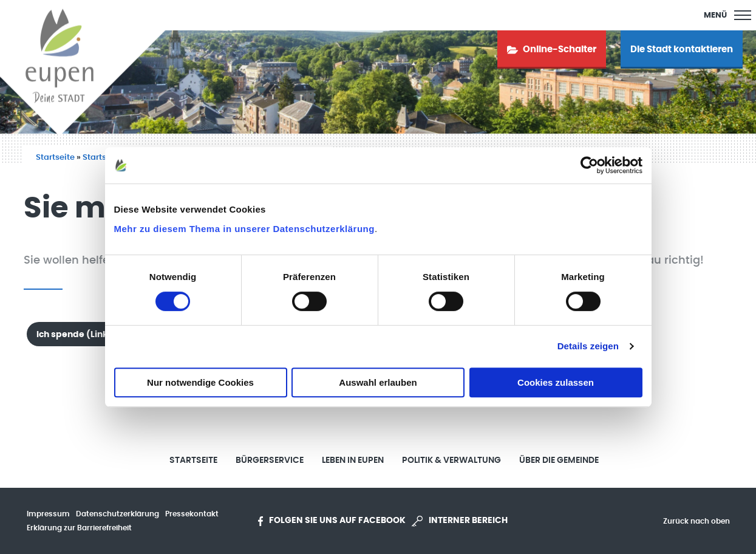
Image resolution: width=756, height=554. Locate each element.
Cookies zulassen (556, 382)
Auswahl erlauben (378, 382)
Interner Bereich (460, 521)
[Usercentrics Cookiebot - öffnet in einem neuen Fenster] (589, 165)
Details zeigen (588, 346)
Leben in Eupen (353, 460)
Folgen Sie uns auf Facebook (332, 521)
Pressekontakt (192, 514)
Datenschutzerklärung (117, 514)
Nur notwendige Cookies (200, 382)
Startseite (55, 158)
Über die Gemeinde (559, 460)
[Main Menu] (727, 15)
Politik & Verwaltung (451, 460)
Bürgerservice (270, 460)
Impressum (48, 514)
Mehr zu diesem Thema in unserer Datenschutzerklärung (244, 229)
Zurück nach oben (696, 521)
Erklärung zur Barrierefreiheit (79, 528)
